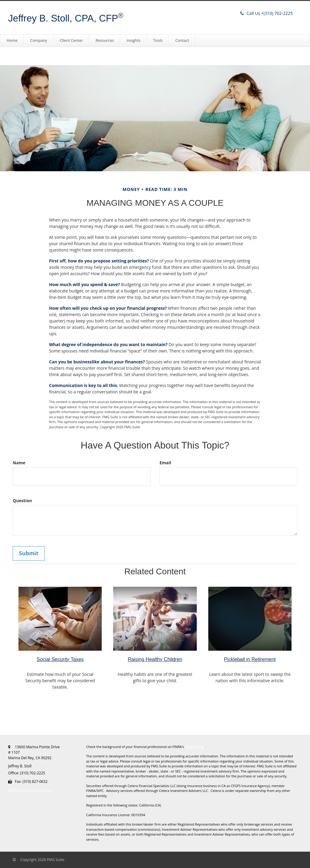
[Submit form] (29, 553)
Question (22, 501)
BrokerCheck (195, 747)
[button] (39, 41)
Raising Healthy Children (155, 659)
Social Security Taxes (60, 659)
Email (165, 463)
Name (19, 463)
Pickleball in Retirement (250, 659)
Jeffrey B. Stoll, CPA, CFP (63, 18)
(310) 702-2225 (267, 13)
